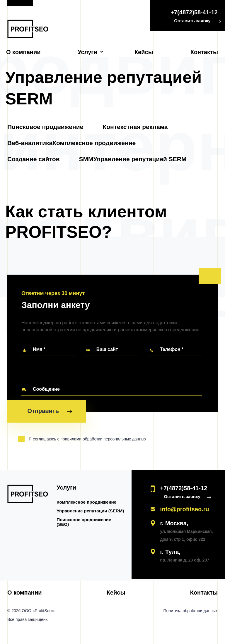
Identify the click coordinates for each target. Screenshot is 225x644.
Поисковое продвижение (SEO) (84, 522)
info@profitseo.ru (184, 509)
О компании (23, 52)
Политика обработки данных (191, 611)
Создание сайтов (34, 159)
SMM (86, 159)
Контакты (204, 52)
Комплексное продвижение (94, 143)
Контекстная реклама (135, 127)
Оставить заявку (192, 21)
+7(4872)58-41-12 (194, 12)
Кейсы (144, 52)
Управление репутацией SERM (140, 159)
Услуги (87, 52)
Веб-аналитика (30, 143)
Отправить (50, 412)
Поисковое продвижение (45, 127)
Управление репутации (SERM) (90, 511)
